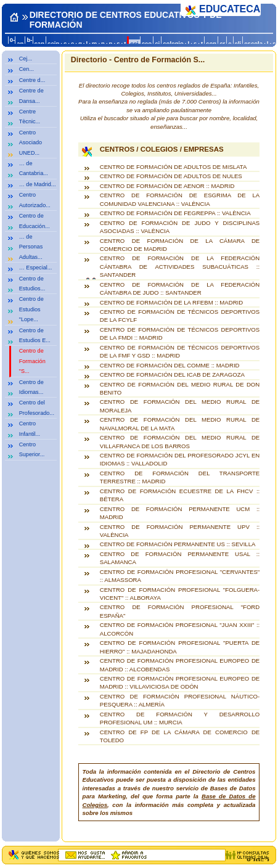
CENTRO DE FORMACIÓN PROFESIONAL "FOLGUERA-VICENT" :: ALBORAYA (180, 594)
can (40, 43)
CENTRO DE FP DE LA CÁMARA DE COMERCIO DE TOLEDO (180, 736)
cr (222, 43)
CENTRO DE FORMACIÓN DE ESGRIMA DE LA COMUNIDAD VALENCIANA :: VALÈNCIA (180, 199)
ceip (53, 43)
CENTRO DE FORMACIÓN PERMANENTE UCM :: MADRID (180, 513)
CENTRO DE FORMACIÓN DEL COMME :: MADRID (170, 365)
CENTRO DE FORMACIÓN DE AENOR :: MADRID (167, 186)
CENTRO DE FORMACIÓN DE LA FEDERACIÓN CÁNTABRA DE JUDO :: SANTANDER (180, 289)
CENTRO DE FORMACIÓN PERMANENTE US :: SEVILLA (178, 544)
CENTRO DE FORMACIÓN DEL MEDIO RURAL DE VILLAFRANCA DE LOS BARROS (180, 441)
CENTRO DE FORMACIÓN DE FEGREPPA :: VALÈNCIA (175, 213)
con (211, 43)
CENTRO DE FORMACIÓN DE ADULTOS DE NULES (171, 176)
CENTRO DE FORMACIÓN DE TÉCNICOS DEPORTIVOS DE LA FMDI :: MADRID (180, 334)
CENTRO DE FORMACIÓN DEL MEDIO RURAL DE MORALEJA (180, 406)
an (20, 43)
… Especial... (36, 268)
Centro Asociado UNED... (31, 143)
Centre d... (32, 80)
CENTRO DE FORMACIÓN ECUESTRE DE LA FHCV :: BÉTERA (180, 495)
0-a (12, 43)
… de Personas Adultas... (31, 247)
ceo (147, 43)
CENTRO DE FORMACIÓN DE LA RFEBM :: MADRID (171, 302)
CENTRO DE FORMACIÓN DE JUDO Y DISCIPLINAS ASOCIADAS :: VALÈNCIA (180, 227)
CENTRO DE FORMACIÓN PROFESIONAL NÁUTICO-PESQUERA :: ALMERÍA (180, 700)
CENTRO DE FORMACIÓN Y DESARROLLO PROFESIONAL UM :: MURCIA (180, 718)
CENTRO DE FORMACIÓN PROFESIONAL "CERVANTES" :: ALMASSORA (180, 576)
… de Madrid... (38, 184)
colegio (173, 43)
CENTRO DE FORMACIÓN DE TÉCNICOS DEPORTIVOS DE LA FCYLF (180, 316)
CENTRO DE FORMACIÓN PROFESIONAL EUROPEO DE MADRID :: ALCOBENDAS (180, 665)
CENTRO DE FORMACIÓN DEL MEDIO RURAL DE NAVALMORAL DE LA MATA (180, 424)
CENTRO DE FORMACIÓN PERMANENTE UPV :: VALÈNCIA (180, 531)
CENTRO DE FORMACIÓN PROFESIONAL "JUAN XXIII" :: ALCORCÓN (180, 629)
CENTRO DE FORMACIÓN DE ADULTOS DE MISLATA (174, 167)
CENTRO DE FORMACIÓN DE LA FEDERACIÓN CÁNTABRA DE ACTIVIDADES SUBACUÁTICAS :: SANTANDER (180, 266)
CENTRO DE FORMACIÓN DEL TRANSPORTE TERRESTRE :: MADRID (180, 477)
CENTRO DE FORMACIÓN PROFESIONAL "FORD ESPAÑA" (180, 611)
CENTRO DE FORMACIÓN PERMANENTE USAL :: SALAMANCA (180, 558)
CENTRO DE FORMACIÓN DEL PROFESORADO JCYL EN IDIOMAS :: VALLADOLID (180, 459)
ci (157, 43)
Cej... (26, 59)
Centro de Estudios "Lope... (31, 309)
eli (238, 43)
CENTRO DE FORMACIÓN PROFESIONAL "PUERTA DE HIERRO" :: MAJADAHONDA (180, 647)
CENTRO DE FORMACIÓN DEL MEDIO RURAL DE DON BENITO (180, 388)
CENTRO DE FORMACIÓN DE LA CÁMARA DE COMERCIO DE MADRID (180, 245)
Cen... (27, 69)
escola (253, 43)
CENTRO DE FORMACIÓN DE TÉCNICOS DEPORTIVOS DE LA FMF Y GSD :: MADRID (180, 351)
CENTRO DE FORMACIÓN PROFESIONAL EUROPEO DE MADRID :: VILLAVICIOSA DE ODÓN (180, 682)
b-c (29, 43)
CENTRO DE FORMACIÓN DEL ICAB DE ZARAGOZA (172, 375)
